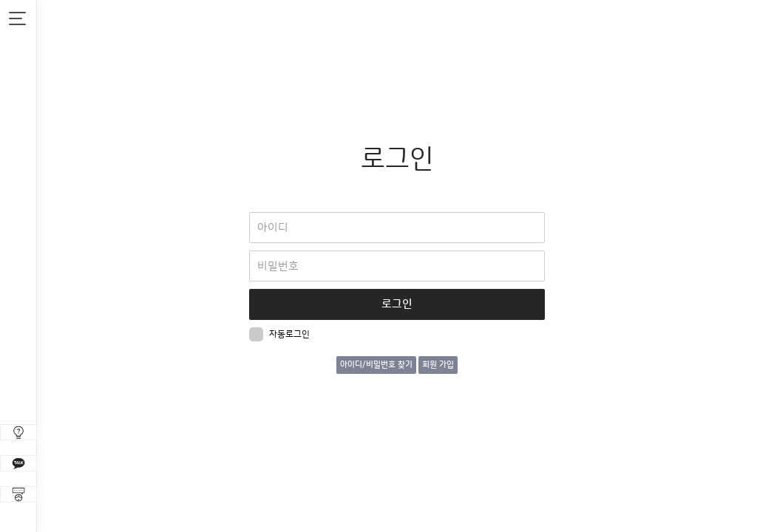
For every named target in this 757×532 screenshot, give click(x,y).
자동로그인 (279, 334)
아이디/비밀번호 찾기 (376, 365)
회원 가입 (438, 365)
